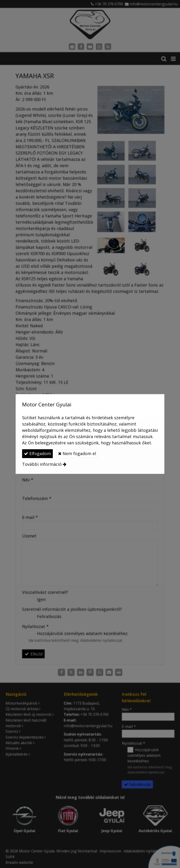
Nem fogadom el (77, 453)
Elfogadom (37, 453)
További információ (42, 464)
